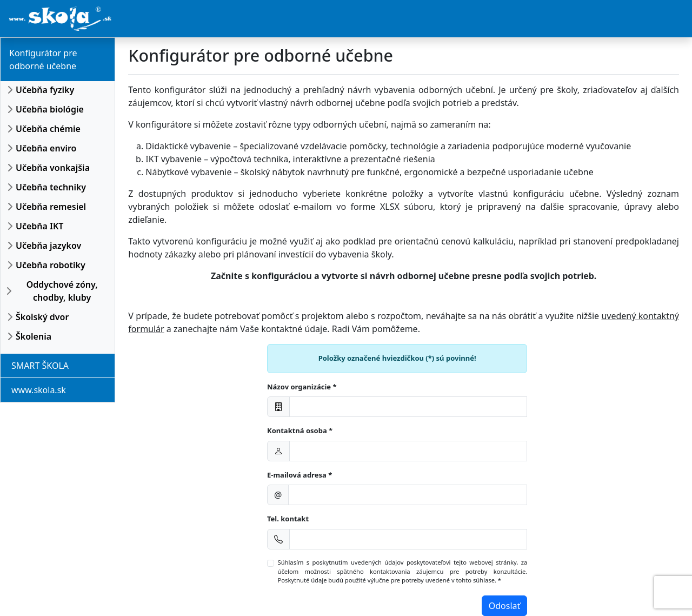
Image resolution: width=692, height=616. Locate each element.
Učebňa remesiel (51, 207)
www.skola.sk (39, 390)
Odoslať (505, 606)
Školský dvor (42, 317)
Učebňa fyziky (45, 90)
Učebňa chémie (48, 129)
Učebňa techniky (51, 187)
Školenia (34, 336)
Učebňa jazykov (48, 246)
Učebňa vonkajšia (53, 168)
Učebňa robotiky (51, 265)
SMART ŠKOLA (40, 366)
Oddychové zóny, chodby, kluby (62, 291)
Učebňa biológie (50, 109)
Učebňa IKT (39, 226)
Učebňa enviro (46, 148)
